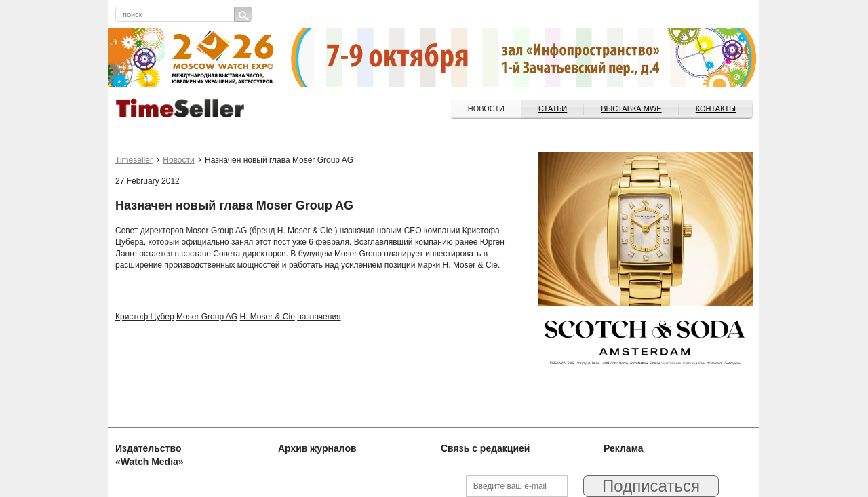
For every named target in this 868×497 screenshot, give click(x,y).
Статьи (553, 108)
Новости (486, 108)
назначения (319, 317)
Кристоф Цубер (145, 317)
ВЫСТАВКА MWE (631, 108)
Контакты (716, 108)
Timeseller (134, 160)
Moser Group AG (207, 317)
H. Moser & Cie (267, 317)
